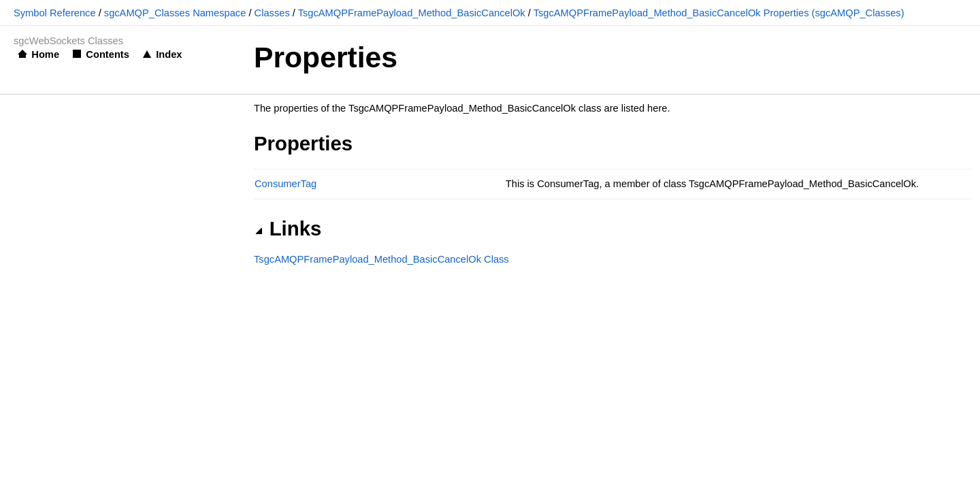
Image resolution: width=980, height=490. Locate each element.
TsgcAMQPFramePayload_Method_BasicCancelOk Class (381, 259)
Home (45, 54)
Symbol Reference (55, 13)
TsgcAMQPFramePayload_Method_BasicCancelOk (412, 13)
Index (169, 54)
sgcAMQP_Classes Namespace (175, 13)
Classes (272, 13)
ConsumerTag (285, 184)
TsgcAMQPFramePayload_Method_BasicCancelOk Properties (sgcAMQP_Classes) (719, 13)
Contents (108, 54)
